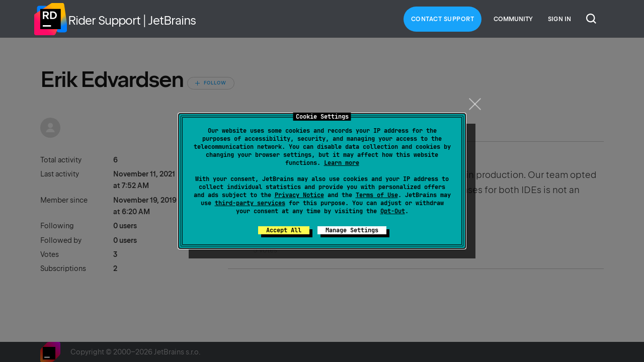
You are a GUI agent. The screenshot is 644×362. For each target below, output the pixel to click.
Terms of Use (377, 195)
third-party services (250, 203)
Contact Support (443, 19)
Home (50, 19)
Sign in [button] (559, 19)
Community (513, 19)
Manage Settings (352, 230)
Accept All (284, 230)
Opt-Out (393, 211)
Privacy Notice (299, 195)
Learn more (342, 163)
